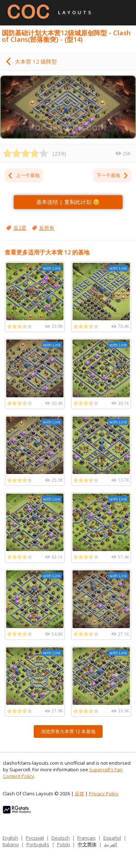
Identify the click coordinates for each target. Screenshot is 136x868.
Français (86, 838)
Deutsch (61, 838)
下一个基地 (113, 175)
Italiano (11, 844)
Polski (63, 844)
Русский (35, 838)
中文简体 (87, 844)
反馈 (79, 793)
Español (112, 838)
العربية (111, 844)
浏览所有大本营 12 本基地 (68, 731)
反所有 (47, 228)
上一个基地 (23, 175)
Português (38, 844)
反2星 (20, 228)
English (10, 838)
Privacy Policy (104, 793)
